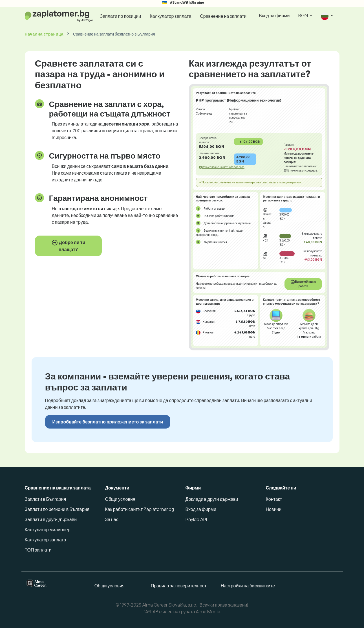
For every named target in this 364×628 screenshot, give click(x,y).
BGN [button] (304, 16)
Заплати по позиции (120, 16)
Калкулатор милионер (48, 530)
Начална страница (44, 34)
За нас (112, 519)
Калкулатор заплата (170, 16)
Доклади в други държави (212, 499)
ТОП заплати (38, 550)
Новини (274, 509)
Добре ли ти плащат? (68, 246)
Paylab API (196, 519)
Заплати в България (46, 499)
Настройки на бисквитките (248, 586)
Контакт (274, 499)
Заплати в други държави (51, 519)
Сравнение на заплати (223, 16)
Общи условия (120, 499)
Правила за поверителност (179, 586)
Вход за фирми (274, 16)
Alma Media (208, 612)
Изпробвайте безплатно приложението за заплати (108, 422)
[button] (327, 16)
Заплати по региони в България (57, 509)
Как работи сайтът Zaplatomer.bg (140, 509)
